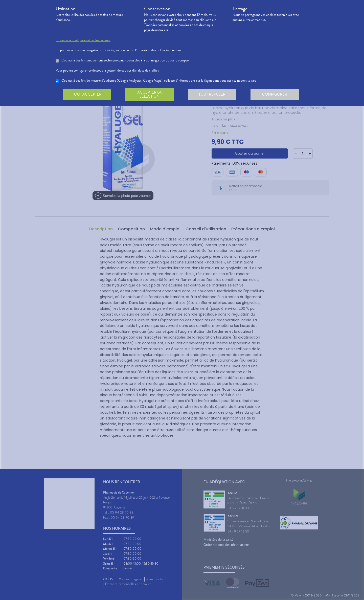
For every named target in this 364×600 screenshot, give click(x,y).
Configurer (277, 95)
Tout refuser (214, 95)
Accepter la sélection (151, 95)
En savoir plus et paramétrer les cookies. (83, 40)
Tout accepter (87, 95)
